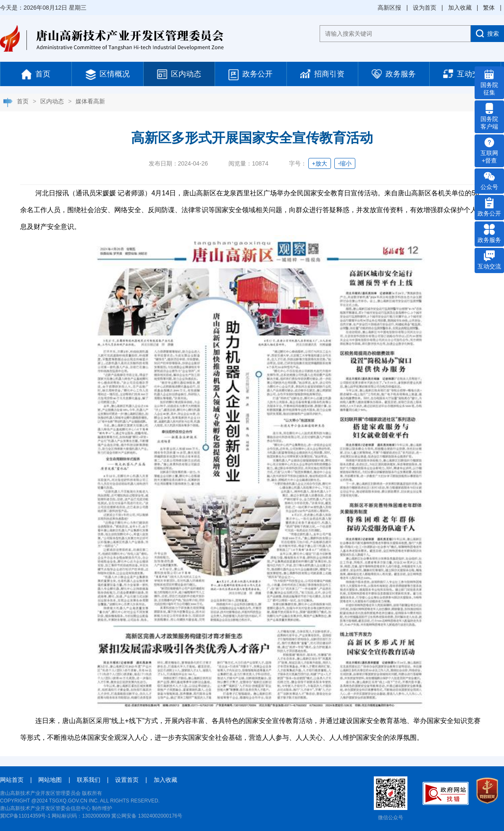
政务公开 (251, 75)
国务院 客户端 (489, 116)
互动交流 (465, 74)
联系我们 (89, 780)
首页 (36, 74)
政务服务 (394, 74)
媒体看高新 (90, 101)
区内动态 (179, 74)
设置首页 (127, 780)
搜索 (487, 33)
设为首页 (425, 8)
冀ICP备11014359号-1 (25, 816)
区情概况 (108, 75)
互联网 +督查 (489, 150)
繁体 (489, 8)
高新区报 (389, 8)
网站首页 (12, 780)
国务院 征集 (489, 82)
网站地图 (50, 780)
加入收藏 (460, 8)
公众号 (489, 181)
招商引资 (322, 74)
